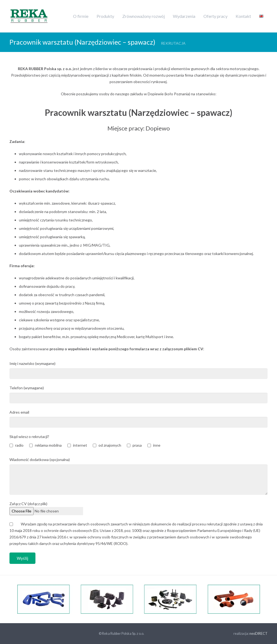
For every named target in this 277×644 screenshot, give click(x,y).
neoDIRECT (258, 634)
